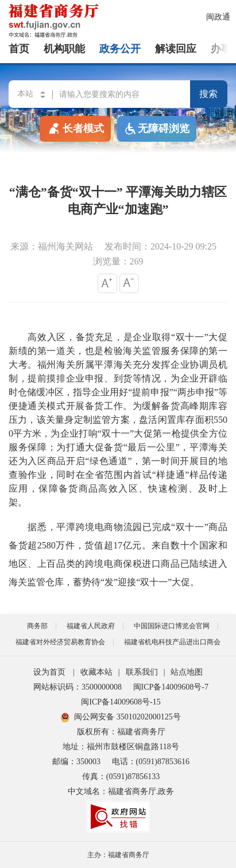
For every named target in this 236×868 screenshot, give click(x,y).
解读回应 (176, 49)
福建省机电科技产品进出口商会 (172, 642)
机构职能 (64, 49)
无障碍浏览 (157, 129)
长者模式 (75, 128)
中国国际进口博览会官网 (172, 626)
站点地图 (187, 672)
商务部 (37, 626)
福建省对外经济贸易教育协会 (60, 642)
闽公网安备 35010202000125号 (121, 717)
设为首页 (49, 672)
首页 (19, 49)
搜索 (208, 94)
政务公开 (120, 49)
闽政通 (218, 17)
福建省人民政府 (91, 626)
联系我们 (142, 672)
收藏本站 (96, 672)
